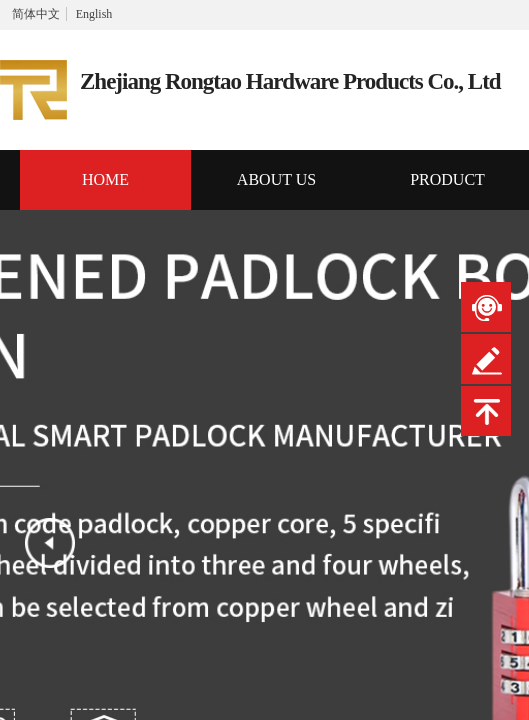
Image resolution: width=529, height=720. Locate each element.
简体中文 (36, 14)
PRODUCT (447, 179)
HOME (105, 179)
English (94, 14)
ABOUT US (276, 179)
